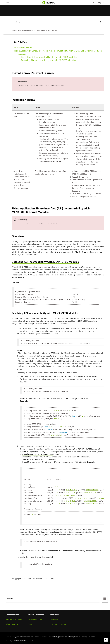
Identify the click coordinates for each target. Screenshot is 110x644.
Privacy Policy (11, 631)
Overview (22, 54)
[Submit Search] (99, 22)
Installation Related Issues (47, 31)
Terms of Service (41, 631)
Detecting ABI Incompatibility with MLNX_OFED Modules (49, 57)
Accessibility (53, 631)
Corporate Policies (66, 631)
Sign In (101, 2)
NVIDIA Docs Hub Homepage (23, 31)
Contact (92, 631)
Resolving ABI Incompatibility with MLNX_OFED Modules (49, 60)
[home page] (48, 3)
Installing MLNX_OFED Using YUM (38, 451)
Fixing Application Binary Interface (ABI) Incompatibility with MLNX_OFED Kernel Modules (58, 51)
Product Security (81, 631)
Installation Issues (23, 48)
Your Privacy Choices (25, 631)
